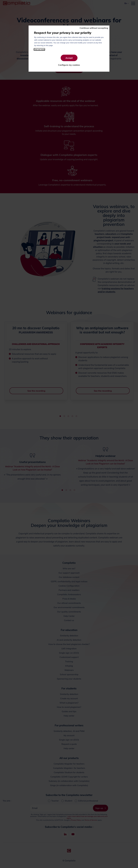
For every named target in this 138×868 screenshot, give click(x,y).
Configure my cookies (69, 65)
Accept (69, 58)
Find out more (39, 49)
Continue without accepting (94, 28)
